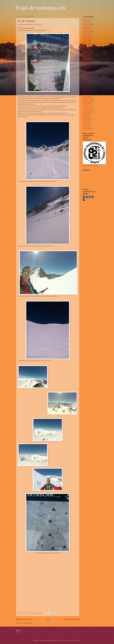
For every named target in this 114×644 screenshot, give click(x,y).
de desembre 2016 (88, 74)
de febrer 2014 (87, 104)
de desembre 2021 (88, 24)
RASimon (62, 640)
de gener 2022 (87, 22)
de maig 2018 (86, 54)
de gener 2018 (87, 56)
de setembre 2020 (87, 31)
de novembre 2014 (88, 101)
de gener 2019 (87, 49)
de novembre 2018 (88, 52)
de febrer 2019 (87, 47)
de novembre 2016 (88, 76)
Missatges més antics (72, 619)
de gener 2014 (87, 106)
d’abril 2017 (86, 65)
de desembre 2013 (88, 108)
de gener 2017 (87, 72)
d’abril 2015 (86, 95)
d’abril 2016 (86, 81)
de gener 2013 (87, 120)
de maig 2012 (86, 122)
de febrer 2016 (87, 86)
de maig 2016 (86, 79)
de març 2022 (86, 20)
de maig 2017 (86, 63)
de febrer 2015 (87, 97)
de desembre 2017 (88, 58)
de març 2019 (86, 45)
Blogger (78, 640)
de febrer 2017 (87, 70)
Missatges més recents (24, 619)
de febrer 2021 (87, 29)
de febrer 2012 (87, 126)
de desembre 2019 (88, 38)
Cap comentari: (39, 613)
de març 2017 (86, 67)
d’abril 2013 (86, 115)
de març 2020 (86, 33)
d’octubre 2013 (87, 113)
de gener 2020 (87, 36)
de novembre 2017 (88, 61)
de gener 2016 (87, 88)
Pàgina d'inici (19, 633)
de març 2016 (86, 83)
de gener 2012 (87, 129)
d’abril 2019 (86, 42)
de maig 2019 (86, 40)
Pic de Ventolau (26, 21)
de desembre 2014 (88, 99)
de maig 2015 (86, 92)
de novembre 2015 (88, 90)
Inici (48, 619)
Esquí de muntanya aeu (41, 8)
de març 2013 (86, 117)
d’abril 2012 (86, 124)
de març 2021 (86, 27)
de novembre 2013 (88, 111)
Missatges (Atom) (28, 623)
